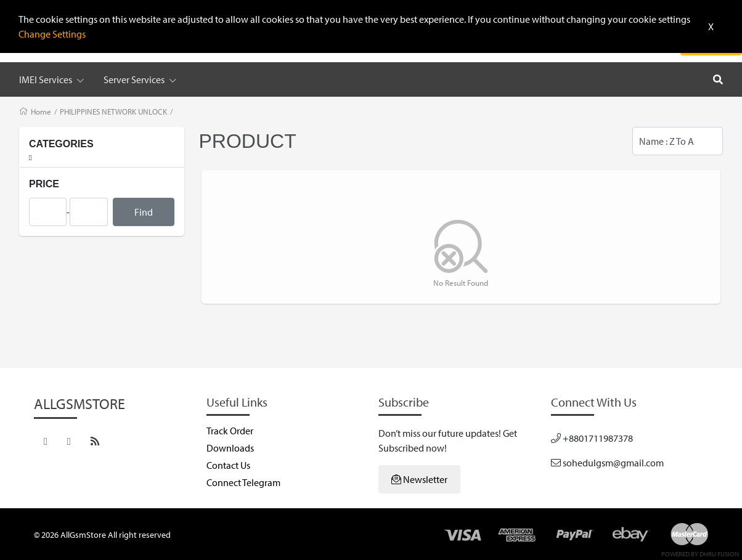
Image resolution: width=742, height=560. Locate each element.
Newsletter (419, 479)
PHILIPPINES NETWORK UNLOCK (113, 112)
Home (41, 112)
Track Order (230, 431)
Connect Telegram (243, 482)
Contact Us (228, 465)
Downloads (230, 448)
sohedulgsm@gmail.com (607, 463)
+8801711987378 (592, 438)
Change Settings (52, 34)
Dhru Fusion (719, 554)
